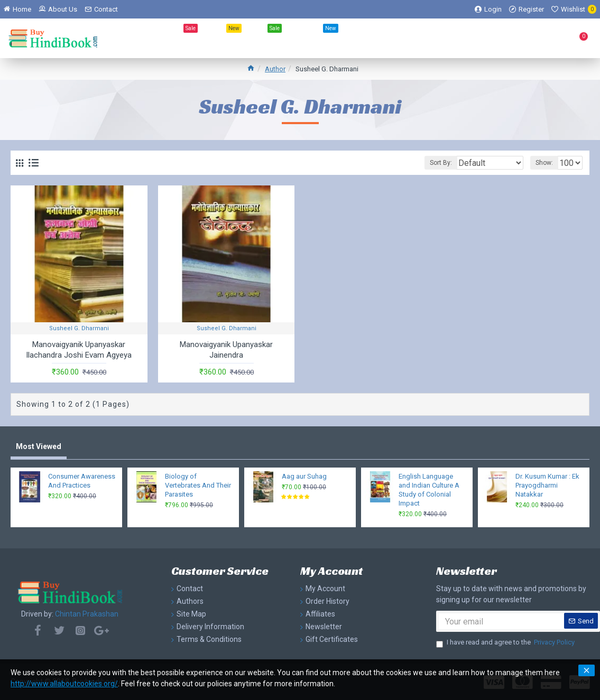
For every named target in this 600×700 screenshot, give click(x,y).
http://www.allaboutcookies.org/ (64, 684)
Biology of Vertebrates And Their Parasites (198, 485)
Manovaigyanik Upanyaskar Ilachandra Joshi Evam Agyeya (79, 350)
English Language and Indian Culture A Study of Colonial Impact (429, 490)
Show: (537, 163)
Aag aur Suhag (304, 476)
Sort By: (427, 163)
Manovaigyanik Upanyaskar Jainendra (226, 350)
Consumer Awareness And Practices (82, 481)
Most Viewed (39, 446)
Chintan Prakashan (87, 614)
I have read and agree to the (506, 642)
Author (275, 69)
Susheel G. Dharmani (79, 328)
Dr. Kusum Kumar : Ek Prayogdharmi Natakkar (547, 485)
